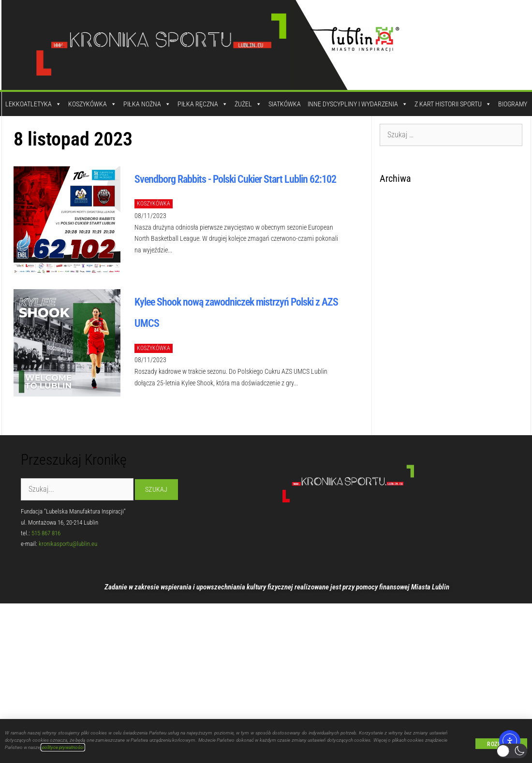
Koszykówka (92, 104)
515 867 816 (46, 533)
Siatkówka (285, 104)
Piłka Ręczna (203, 104)
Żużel (248, 104)
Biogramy (513, 104)
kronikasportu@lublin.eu (68, 544)
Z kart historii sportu (453, 104)
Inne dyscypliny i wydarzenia (358, 104)
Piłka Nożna (147, 104)
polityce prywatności (63, 747)
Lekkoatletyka (33, 104)
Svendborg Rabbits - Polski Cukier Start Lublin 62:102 (235, 179)
